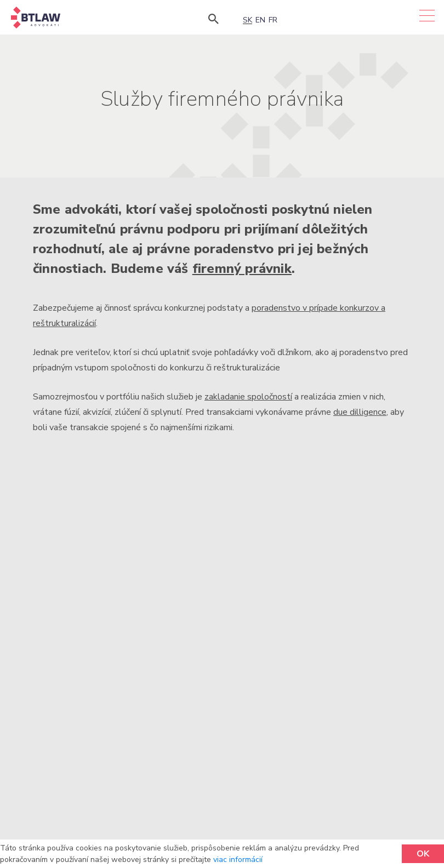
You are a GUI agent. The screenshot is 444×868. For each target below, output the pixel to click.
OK (423, 854)
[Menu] (427, 15)
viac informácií (238, 860)
